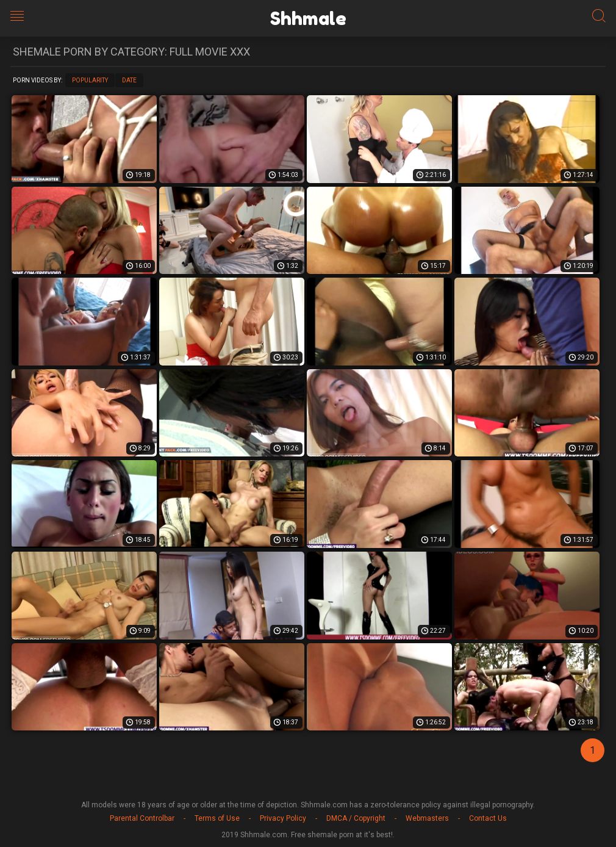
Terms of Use (217, 818)
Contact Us (488, 818)
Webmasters (427, 818)
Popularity (90, 80)
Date (129, 80)
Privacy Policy (283, 818)
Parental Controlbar (142, 818)
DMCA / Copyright (356, 818)
